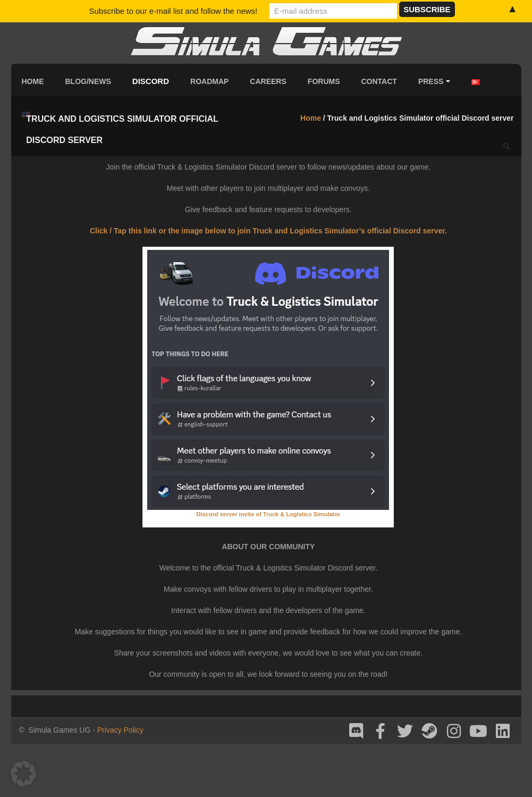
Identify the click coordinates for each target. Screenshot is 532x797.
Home (33, 81)
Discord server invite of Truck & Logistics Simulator (268, 514)
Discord (151, 81)
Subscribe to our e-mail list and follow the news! (173, 11)
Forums (324, 81)
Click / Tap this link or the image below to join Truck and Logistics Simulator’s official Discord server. (268, 231)
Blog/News (88, 81)
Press (434, 81)
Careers (268, 81)
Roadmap (209, 81)
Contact (379, 81)
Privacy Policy (120, 730)
